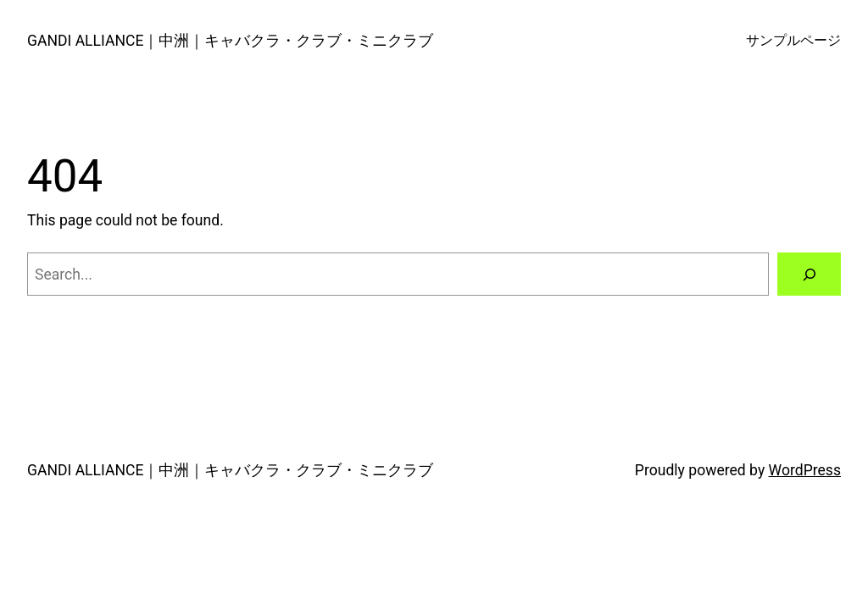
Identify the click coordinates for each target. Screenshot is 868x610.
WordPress (805, 470)
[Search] (809, 274)
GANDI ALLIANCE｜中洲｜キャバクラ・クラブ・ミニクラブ (230, 41)
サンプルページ (793, 41)
